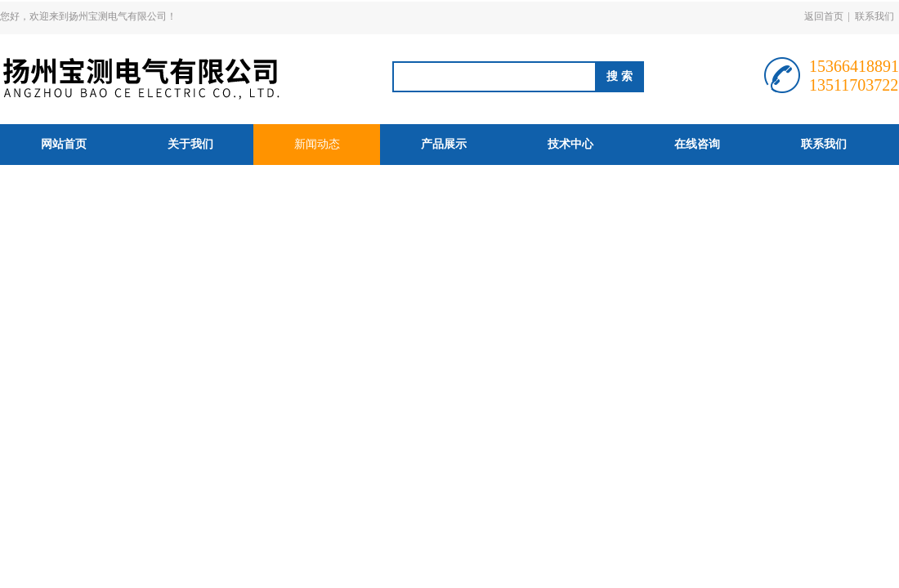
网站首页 (64, 144)
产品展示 (444, 144)
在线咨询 (697, 144)
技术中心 (570, 144)
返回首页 (824, 16)
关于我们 (190, 144)
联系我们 (874, 16)
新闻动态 (317, 144)
